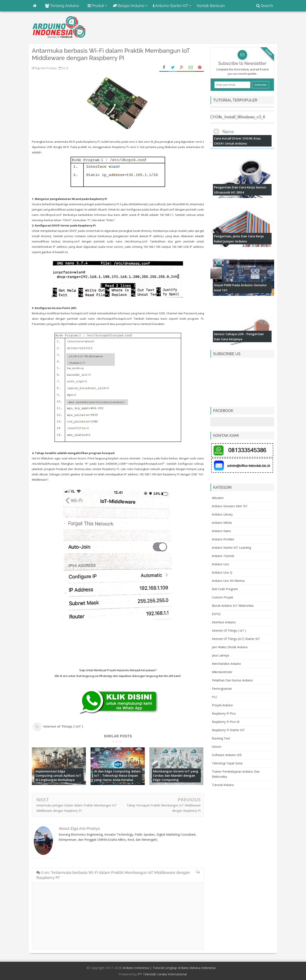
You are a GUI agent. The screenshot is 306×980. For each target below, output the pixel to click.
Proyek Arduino (222, 705)
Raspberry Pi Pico (224, 713)
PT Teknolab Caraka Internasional (162, 974)
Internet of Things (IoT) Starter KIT (236, 639)
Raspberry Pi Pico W (226, 722)
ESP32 (216, 614)
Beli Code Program (225, 589)
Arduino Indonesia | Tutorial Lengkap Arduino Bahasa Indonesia (169, 968)
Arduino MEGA (222, 523)
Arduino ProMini (223, 539)
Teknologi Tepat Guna (227, 763)
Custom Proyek (222, 597)
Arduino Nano (221, 531)
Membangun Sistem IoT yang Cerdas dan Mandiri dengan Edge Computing (176, 775)
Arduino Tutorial (223, 556)
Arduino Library (222, 514)
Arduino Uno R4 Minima (228, 581)
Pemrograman (222, 689)
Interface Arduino (224, 622)
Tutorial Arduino (223, 785)
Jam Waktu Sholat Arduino (230, 647)
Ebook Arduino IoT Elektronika (233, 606)
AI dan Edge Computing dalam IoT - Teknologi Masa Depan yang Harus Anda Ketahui (117, 775)
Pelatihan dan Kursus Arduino (232, 680)
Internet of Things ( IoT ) (63, 726)
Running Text (221, 738)
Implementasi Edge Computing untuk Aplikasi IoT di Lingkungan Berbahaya (58, 775)
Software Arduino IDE (227, 755)
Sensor (217, 747)
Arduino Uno (220, 564)
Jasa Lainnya (220, 655)
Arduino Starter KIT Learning (231, 548)
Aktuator (218, 498)
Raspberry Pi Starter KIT (228, 730)
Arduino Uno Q (222, 572)
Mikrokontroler (222, 672)
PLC (215, 697)
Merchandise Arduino (226, 664)
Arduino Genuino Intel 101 (230, 506)
